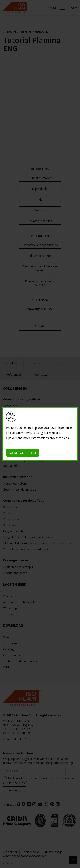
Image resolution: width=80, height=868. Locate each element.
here (9, 443)
